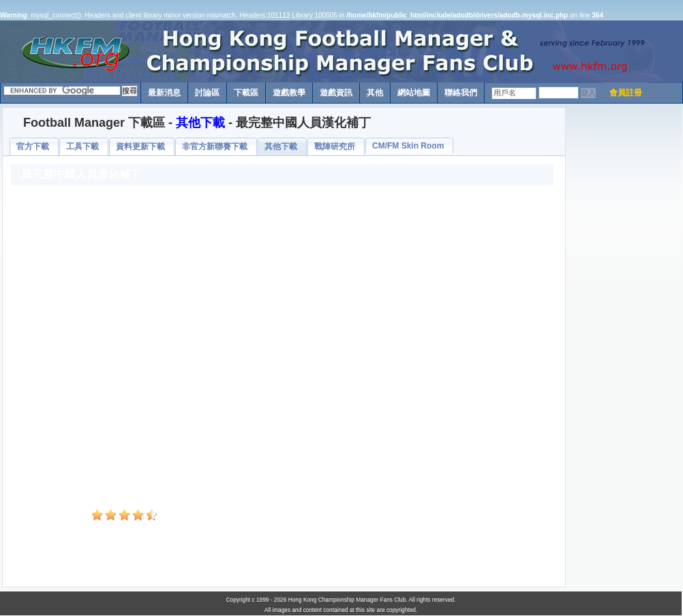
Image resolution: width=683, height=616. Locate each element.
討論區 (207, 93)
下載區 (246, 93)
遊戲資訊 (336, 93)
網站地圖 (414, 93)
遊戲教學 (289, 93)
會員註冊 (626, 93)
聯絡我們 (461, 93)
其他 (375, 93)
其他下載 (200, 123)
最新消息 (164, 93)
